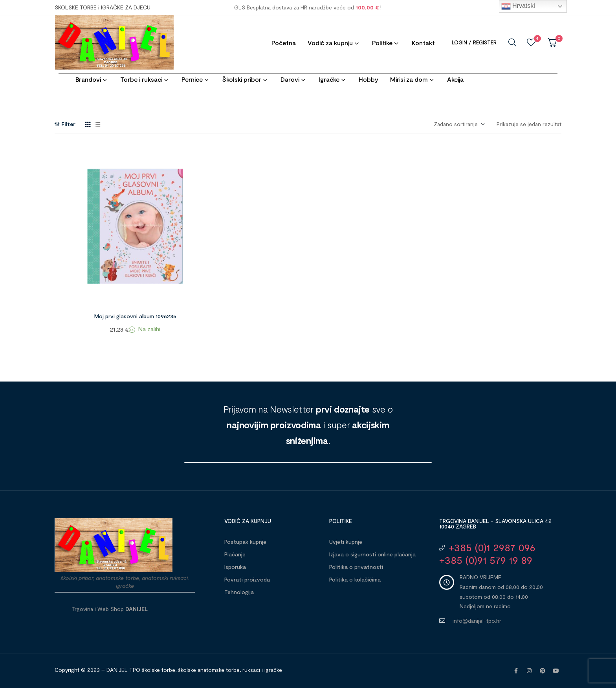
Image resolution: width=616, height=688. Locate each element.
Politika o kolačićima (355, 579)
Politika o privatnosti (356, 567)
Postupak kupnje (245, 542)
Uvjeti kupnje (346, 542)
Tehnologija (239, 592)
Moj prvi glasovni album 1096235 (135, 316)
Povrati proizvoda (247, 579)
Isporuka (235, 567)
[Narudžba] (459, 124)
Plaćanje (235, 554)
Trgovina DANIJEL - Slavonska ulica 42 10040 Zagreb (495, 524)
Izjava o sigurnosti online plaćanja (372, 554)
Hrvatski (518, 6)
